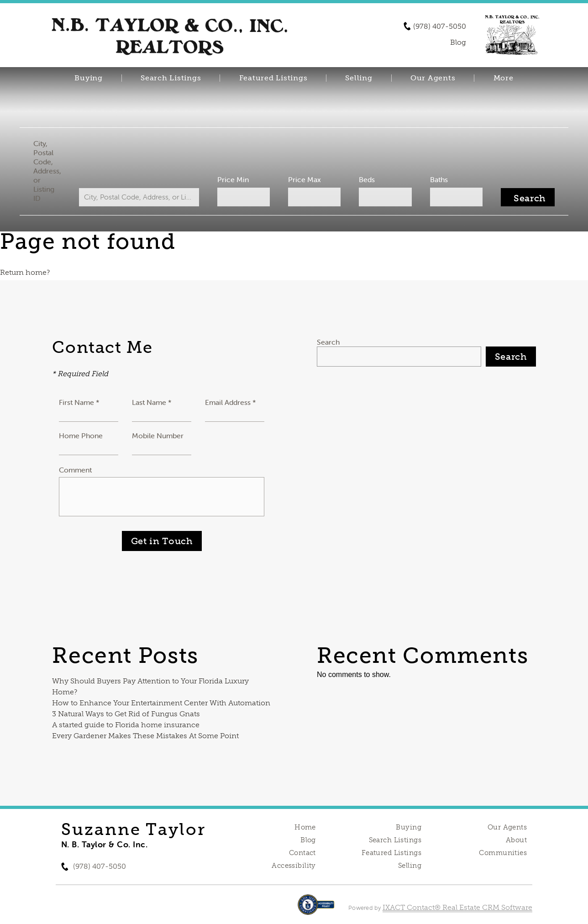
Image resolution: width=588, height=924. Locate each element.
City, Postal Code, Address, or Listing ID (56, 171)
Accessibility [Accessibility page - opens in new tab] (294, 866)
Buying (89, 78)
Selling (359, 78)
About (516, 840)
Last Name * (152, 402)
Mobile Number (158, 436)
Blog (308, 840)
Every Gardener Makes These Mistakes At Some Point (145, 736)
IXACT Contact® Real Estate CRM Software (457, 907)
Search (328, 342)
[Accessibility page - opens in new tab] (316, 909)
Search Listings (171, 78)
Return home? (25, 272)
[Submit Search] (518, 197)
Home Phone (81, 436)
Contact (302, 853)
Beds (364, 179)
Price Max (304, 179)
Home (305, 827)
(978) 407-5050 (440, 26)
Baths (432, 179)
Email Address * (231, 402)
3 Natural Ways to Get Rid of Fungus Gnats (126, 714)
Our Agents (433, 78)
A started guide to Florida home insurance (126, 725)
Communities (503, 853)
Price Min (236, 179)
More (504, 78)
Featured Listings (273, 78)
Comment (75, 470)
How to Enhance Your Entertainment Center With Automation (161, 703)
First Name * (79, 402)
